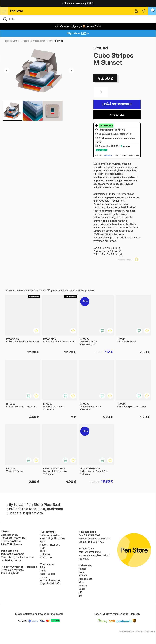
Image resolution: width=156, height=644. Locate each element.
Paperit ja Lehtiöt (12, 41)
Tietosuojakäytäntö (12, 570)
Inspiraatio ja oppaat (13, 554)
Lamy (43, 571)
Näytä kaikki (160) (50, 583)
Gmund (101, 48)
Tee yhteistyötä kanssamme (17, 557)
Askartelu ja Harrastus (52, 538)
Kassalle (117, 115)
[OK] (78, 19)
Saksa (82, 589)
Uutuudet (45, 554)
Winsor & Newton (50, 580)
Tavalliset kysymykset (14, 538)
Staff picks (46, 557)
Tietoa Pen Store (11, 541)
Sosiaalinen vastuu (12, 560)
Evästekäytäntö (10, 573)
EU (80, 596)
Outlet (44, 551)
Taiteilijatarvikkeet (51, 535)
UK (80, 592)
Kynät (43, 541)
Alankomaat (85, 579)
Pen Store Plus (10, 551)
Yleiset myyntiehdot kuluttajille (19, 567)
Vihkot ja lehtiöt (56, 41)
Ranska (83, 586)
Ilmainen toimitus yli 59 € (78, 3)
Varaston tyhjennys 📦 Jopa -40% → (78, 26)
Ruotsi (82, 569)
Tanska (83, 575)
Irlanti (82, 582)
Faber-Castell (48, 574)
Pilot (43, 567)
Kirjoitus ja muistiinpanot (34, 41)
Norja (82, 572)
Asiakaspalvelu (10, 535)
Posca (43, 577)
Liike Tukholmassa (12, 544)
